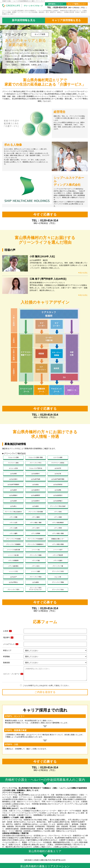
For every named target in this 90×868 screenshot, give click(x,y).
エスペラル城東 (56, 457)
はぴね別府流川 (77, 485)
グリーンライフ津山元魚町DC (56, 496)
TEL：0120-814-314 (67, 7)
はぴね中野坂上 (34, 552)
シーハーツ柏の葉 (56, 530)
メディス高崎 (77, 502)
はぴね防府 (56, 480)
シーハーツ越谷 (13, 547)
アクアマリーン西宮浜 (34, 463)
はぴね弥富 (34, 469)
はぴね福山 (13, 480)
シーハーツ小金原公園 (77, 524)
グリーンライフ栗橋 (77, 552)
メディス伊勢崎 (77, 513)
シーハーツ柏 (13, 530)
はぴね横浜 (56, 552)
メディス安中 (13, 513)
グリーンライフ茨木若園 (77, 496)
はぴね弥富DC (56, 469)
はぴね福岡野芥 (56, 485)
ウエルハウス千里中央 (77, 463)
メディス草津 (34, 513)
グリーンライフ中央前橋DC (56, 519)
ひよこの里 (13, 552)
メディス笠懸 (34, 502)
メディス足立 (34, 541)
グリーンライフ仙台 (56, 559)
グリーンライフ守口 (13, 463)
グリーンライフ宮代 (13, 559)
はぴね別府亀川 (56, 491)
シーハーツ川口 (77, 541)
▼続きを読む (82, 273)
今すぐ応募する (45, 214)
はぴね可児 (13, 469)
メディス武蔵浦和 (34, 535)
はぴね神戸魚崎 (34, 474)
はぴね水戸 (56, 547)
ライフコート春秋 (77, 457)
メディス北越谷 (77, 535)
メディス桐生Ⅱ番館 (13, 519)
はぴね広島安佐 (34, 480)
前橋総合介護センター (77, 519)
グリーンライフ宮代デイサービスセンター (34, 559)
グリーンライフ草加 (77, 547)
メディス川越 (56, 535)
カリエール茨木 (56, 463)
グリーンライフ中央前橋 (34, 519)
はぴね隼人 (77, 491)
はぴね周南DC (34, 485)
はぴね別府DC (34, 491)
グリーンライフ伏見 (34, 547)
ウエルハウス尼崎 (13, 457)
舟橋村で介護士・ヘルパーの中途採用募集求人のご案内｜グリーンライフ (23, 1)
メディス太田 (13, 508)
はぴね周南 (13, 485)
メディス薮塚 (56, 502)
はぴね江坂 (77, 469)
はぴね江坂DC (13, 474)
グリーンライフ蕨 (56, 541)
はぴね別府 (13, 491)
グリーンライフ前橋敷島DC (34, 524)
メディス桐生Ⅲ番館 (56, 524)
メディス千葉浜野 (13, 535)
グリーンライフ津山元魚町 (34, 496)
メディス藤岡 (56, 513)
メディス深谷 (13, 502)
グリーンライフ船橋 (77, 530)
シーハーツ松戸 (34, 530)
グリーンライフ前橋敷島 (13, 524)
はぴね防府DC (77, 480)
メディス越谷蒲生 (13, 541)
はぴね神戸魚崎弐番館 (56, 474)
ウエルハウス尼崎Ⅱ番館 (34, 457)
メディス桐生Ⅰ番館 (34, 508)
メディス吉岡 (77, 508)
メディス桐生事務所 (56, 508)
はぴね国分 (13, 496)
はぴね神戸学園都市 (77, 474)
